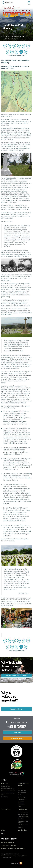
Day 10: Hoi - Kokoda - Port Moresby (21, 52)
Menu (29, 3)
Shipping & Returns (22, 856)
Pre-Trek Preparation (23, 812)
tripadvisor (16, 751)
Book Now (17, 732)
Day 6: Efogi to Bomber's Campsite (28, 46)
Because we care (22, 790)
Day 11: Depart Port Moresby (26, 52)
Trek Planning (22, 809)
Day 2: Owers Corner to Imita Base (10, 46)
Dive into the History (17, 709)
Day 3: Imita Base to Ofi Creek (14, 46)
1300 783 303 (8, 3)
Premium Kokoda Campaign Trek (8, 794)
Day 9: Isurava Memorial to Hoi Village (17, 52)
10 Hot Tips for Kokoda (23, 825)
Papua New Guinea (8, 842)
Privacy (14, 856)
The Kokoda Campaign (9, 845)
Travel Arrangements (23, 814)
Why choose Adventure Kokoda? (16, 676)
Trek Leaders (6, 809)
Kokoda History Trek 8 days (8, 788)
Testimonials (21, 802)
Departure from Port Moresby (23, 822)
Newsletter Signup (17, 738)
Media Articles (21, 804)
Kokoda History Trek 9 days (8, 791)
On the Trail (21, 819)
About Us (20, 788)
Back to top (17, 718)
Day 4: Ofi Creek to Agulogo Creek (19, 46)
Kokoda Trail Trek (5, 786)
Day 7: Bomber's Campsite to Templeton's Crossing (7, 52)
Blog (8, 727)
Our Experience (22, 795)
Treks (4, 780)
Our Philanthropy (22, 797)
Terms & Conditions (6, 856)
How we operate (22, 793)
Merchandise (22, 830)
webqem (17, 863)
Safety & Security (22, 799)
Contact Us (23, 722)
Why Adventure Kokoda (23, 784)
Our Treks (5, 783)
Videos (19, 806)
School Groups (5, 797)
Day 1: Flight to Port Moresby (5, 46)
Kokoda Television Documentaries (13, 848)
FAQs (3, 830)
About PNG (21, 827)
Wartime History (9, 839)
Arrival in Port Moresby (23, 817)
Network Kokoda (7, 858)
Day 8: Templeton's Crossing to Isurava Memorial (12, 52)
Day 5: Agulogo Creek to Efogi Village (23, 46)
